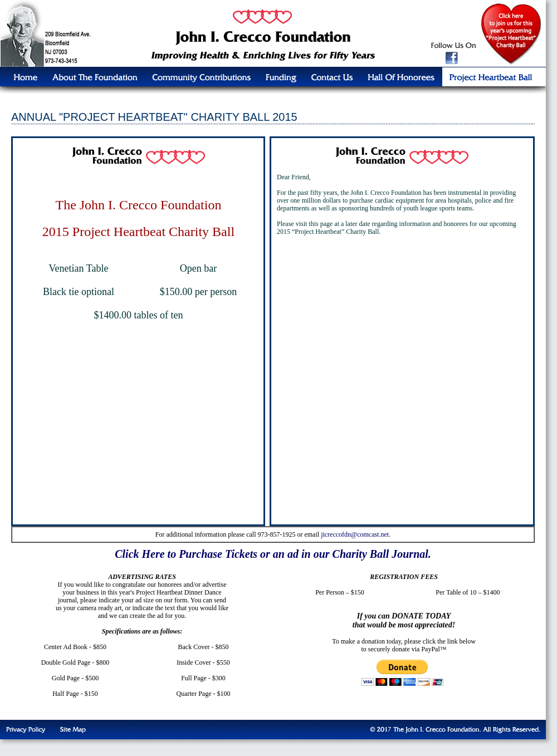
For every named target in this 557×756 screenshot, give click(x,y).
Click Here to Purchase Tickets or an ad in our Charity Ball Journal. (273, 554)
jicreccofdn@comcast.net (355, 534)
